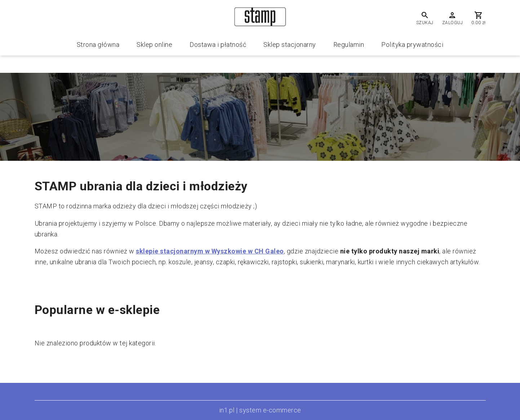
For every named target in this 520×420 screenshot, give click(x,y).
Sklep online (154, 45)
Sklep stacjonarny (290, 45)
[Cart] (479, 18)
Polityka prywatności (412, 45)
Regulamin (349, 45)
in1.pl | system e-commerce (260, 410)
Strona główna (98, 45)
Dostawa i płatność (218, 45)
